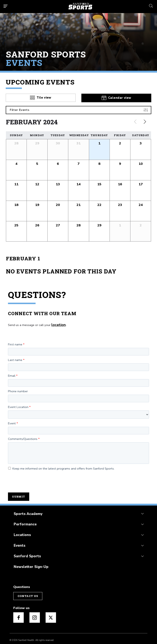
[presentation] (39, 479)
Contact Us (27, 591)
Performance (24, 521)
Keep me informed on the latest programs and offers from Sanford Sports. (61, 467)
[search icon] (151, 5)
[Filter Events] (78, 109)
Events (19, 542)
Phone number (18, 389)
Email (12, 374)
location (57, 323)
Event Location (18, 405)
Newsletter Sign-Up (30, 562)
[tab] (41, 97)
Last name (15, 358)
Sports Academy (27, 511)
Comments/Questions (23, 437)
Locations (21, 532)
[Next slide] (145, 121)
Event (12, 421)
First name (15, 343)
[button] (99, 148)
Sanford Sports (26, 552)
